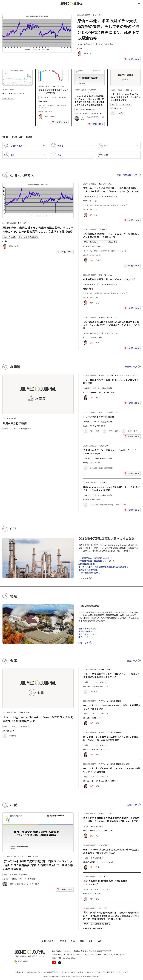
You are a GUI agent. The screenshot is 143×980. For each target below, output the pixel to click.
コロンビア (109, 814)
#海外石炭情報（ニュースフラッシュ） (99, 831)
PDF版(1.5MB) (96, 124)
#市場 (80, 48)
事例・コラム (84, 637)
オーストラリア (93, 92)
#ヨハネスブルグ (94, 718)
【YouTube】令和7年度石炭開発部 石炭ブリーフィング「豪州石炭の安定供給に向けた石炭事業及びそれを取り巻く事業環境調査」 (89, 100)
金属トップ (132, 661)
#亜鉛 (93, 686)
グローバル (97, 15)
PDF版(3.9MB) (132, 266)
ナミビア (128, 375)
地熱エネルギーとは (87, 629)
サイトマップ (123, 972)
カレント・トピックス (100, 889)
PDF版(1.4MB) (132, 60)
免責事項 (19, 972)
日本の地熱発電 (85, 631)
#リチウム (100, 781)
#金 (98, 686)
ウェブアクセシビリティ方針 (72, 972)
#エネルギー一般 (90, 201)
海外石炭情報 (96, 826)
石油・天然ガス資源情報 (103, 44)
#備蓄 (40, 101)
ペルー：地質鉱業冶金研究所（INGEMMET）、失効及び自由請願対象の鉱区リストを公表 (112, 675)
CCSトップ (83, 578)
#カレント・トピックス (93, 894)
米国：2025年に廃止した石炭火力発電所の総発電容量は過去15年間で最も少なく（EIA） (111, 851)
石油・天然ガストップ (127, 175)
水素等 (6, 429)
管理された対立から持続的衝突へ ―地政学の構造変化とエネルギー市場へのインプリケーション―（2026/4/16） (112, 190)
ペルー (132, 90)
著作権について (34, 972)
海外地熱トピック (86, 634)
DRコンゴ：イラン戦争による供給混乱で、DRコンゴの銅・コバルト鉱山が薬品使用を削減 (111, 738)
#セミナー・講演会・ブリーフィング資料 (89, 113)
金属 (113, 104)
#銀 (115, 108)
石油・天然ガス (84, 44)
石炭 (77, 109)
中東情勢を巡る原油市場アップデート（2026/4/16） (53, 92)
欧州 (111, 412)
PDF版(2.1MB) (132, 474)
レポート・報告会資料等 (21, 429)
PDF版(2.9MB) (132, 403)
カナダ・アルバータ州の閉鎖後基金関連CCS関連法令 (102, 567)
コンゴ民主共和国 (114, 701)
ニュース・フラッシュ (124, 104)
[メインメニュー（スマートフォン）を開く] (139, 4)
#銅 (112, 108)
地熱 (82, 941)
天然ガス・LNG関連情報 (13, 93)
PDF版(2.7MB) (132, 349)
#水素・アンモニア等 (92, 246)
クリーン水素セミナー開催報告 (99, 417)
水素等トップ (131, 367)
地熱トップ (83, 643)
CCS (73, 941)
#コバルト (91, 749)
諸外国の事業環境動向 (88, 570)
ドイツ (116, 412)
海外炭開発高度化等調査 (101, 924)
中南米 (126, 90)
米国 (128, 764)
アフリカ (102, 317)
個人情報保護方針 (51, 972)
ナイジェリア (112, 317)
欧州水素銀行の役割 (15, 423)
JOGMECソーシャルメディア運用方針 (101, 972)
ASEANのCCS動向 (87, 564)
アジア (101, 412)
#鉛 (88, 686)
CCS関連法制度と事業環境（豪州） (94, 558)
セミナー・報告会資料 (59, 98)
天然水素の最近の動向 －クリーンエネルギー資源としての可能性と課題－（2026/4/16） (111, 235)
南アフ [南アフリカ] (135, 375)
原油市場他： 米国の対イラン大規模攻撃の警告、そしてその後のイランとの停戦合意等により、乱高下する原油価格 (38, 229)
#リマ (119, 108)
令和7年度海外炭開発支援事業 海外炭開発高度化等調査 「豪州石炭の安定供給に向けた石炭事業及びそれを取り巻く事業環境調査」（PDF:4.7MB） (111, 916)
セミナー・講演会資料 (88, 109)
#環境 (103, 426)
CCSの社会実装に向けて (89, 573)
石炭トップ (132, 805)
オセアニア (92, 90)
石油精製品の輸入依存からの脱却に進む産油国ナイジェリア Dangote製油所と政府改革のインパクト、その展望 (112, 325)
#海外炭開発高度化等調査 (93, 928)
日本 (107, 412)
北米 (123, 764)
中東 (54, 86)
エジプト (110, 375)
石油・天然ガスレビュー (109, 333)
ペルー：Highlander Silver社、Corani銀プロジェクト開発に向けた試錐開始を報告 (125, 97)
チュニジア (119, 375)
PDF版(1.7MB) (132, 511)
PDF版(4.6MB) (132, 437)
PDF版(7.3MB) (60, 123)
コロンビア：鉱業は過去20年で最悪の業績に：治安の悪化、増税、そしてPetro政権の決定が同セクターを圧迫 (111, 820)
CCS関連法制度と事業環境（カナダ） (95, 561)
